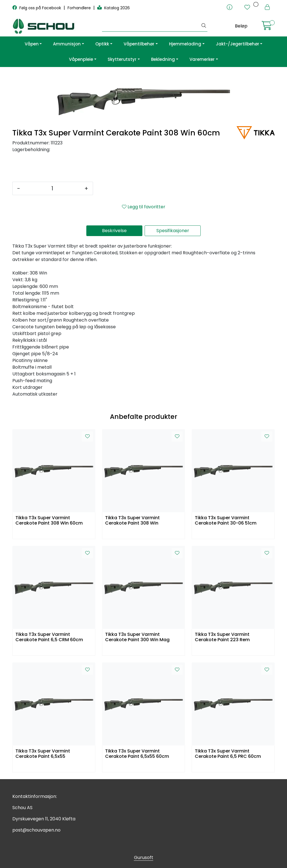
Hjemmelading (185, 44)
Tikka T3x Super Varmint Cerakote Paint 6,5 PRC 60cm (228, 754)
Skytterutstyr (122, 59)
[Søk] (151, 26)
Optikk (102, 44)
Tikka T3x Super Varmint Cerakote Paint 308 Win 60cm (49, 521)
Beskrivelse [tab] (114, 231)
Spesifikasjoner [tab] (173, 231)
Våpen (32, 44)
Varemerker (202, 59)
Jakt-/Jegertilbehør (238, 44)
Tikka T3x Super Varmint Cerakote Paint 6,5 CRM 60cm (49, 637)
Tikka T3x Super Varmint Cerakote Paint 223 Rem (222, 637)
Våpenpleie (81, 59)
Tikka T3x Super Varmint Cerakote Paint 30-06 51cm (226, 521)
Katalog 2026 (114, 8)
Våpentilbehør (139, 44)
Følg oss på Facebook (37, 8)
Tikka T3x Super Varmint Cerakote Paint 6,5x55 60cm (137, 754)
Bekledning (163, 59)
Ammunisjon (67, 44)
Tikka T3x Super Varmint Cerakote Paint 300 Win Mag (137, 637)
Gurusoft (144, 857)
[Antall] (52, 188)
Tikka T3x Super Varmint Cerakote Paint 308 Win (132, 521)
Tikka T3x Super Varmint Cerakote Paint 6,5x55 (43, 754)
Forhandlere (80, 8)
